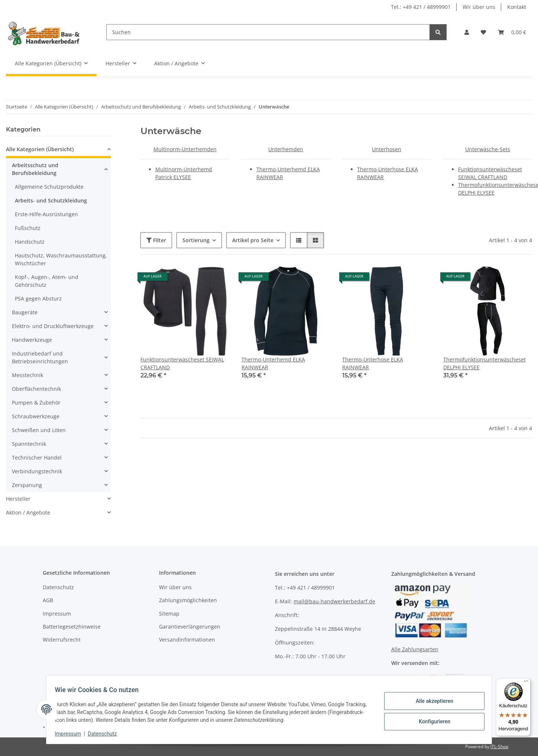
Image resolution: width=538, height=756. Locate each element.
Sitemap (169, 614)
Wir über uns (479, 7)
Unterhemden (286, 149)
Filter (156, 240)
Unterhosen (387, 149)
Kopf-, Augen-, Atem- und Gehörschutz (47, 281)
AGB (48, 600)
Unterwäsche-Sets (488, 149)
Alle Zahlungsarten (415, 649)
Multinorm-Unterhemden (185, 149)
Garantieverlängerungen (190, 627)
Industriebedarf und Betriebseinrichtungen (40, 357)
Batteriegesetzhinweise (72, 627)
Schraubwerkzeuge (36, 416)
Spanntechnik (29, 444)
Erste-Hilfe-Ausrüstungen (46, 214)
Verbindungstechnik (37, 471)
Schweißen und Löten (39, 430)
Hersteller (18, 499)
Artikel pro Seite (253, 240)
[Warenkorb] (512, 32)
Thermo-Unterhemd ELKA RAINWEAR (273, 363)
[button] (467, 32)
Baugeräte (25, 312)
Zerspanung (27, 485)
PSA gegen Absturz (38, 298)
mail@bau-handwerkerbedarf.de (334, 601)
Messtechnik (27, 375)
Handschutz (30, 242)
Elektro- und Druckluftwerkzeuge (53, 326)
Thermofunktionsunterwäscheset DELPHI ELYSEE (484, 363)
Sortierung (196, 240)
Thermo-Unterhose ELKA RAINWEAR (373, 363)
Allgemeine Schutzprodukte (49, 187)
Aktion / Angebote (28, 512)
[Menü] (526, 683)
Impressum (71, 734)
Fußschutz (28, 228)
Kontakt (517, 7)
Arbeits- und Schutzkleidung (51, 200)
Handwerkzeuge (32, 340)
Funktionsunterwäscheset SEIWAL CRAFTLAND (182, 363)
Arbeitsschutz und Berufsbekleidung (35, 169)
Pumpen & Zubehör (36, 403)
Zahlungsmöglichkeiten (188, 600)
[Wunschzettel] (483, 32)
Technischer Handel (37, 458)
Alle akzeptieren (431, 701)
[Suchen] (268, 32)
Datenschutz (106, 734)
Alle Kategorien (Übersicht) (40, 149)
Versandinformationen (187, 640)
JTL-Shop (499, 747)
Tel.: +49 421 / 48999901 (421, 7)
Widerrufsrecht (62, 640)
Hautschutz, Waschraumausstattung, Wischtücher (61, 259)
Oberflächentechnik (36, 389)
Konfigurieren (431, 721)
